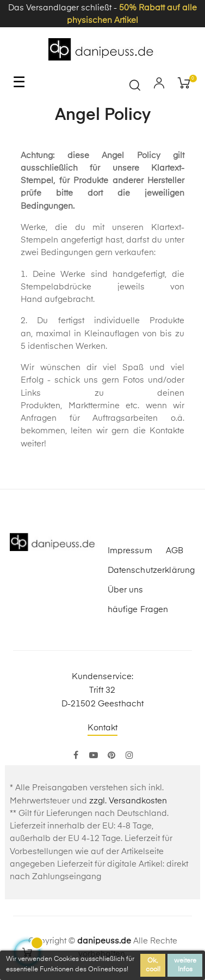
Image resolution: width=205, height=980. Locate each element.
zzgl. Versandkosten (128, 801)
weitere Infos (185, 965)
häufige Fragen (138, 610)
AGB (175, 551)
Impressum (130, 551)
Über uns (126, 590)
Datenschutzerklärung (151, 570)
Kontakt (103, 728)
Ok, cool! (153, 965)
